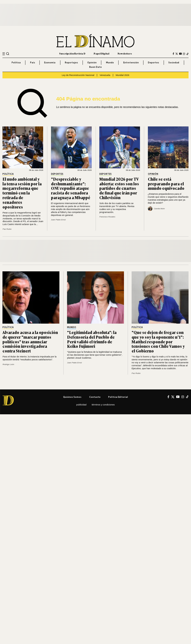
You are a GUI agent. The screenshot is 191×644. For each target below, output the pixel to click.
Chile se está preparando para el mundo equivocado (166, 184)
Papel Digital (101, 54)
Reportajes (71, 62)
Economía (50, 62)
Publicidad (81, 405)
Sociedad (174, 62)
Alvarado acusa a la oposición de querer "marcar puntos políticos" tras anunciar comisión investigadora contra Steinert (30, 341)
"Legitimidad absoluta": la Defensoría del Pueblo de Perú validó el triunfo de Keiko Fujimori (92, 339)
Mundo (110, 62)
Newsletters (125, 54)
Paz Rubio (7, 229)
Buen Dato (95, 67)
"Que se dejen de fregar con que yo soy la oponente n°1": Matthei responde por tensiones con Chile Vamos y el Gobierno (158, 341)
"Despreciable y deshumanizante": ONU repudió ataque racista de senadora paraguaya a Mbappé (71, 188)
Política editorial (118, 397)
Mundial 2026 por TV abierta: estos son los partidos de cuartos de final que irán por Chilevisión (119, 188)
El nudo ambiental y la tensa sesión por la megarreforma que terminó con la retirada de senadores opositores (22, 193)
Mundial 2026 (122, 75)
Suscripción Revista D (72, 54)
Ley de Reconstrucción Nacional (78, 75)
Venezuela (105, 75)
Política (16, 62)
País (33, 62)
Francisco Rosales (107, 217)
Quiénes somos (72, 397)
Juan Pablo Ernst (58, 220)
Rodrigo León (8, 364)
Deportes (153, 62)
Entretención (131, 62)
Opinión (92, 62)
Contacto (95, 397)
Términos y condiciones (103, 405)
